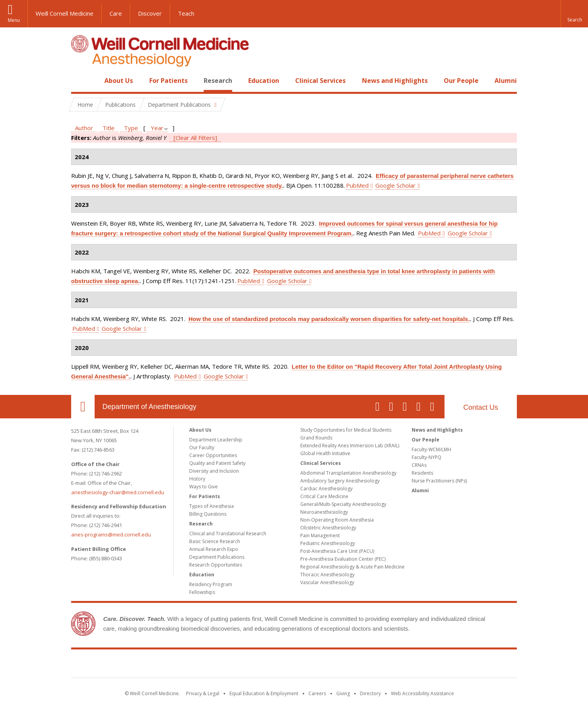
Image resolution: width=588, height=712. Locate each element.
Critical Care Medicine (324, 496)
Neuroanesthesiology (324, 512)
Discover (150, 13)
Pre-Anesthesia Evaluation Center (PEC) (343, 559)
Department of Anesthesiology (149, 407)
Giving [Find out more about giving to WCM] (343, 693)
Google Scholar (395, 185)
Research (218, 81)
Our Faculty (202, 447)
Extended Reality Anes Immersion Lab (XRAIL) (350, 446)
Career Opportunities (213, 455)
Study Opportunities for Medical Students (346, 430)
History (197, 479)
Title (108, 128)
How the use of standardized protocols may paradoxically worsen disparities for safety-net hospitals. (329, 319)
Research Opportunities (216, 565)
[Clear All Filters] (195, 138)
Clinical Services (320, 81)
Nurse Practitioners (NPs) (439, 481)
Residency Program (211, 584)
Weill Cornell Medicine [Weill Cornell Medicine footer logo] (294, 665)
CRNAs (419, 465)
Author (84, 128)
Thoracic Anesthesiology (327, 575)
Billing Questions (208, 514)
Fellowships (202, 592)
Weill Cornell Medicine (65, 13)
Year (157, 128)
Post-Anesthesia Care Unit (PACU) (337, 551)
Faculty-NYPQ (427, 457)
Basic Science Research (215, 541)
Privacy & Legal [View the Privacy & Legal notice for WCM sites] (203, 693)
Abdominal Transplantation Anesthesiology (348, 473)
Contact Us (481, 407)
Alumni (506, 81)
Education (264, 81)
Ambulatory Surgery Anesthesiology (340, 481)
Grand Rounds (316, 438)
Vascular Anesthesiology (327, 582)
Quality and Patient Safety (217, 463)
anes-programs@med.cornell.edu (111, 534)
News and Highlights (395, 81)
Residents (422, 473)
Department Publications (217, 557)
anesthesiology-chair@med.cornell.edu (118, 492)
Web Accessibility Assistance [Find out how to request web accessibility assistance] (422, 693)
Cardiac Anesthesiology (326, 489)
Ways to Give (203, 487)
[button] (574, 14)
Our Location (83, 407)
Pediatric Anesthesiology (328, 543)
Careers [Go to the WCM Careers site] (317, 693)
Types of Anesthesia (212, 506)
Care (116, 13)
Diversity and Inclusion (214, 471)
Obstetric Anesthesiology (328, 528)
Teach (186, 13)
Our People (461, 81)
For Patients (169, 81)
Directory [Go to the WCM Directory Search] (370, 693)
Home (80, 81)
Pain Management (320, 535)
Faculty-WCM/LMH (431, 449)
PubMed (357, 185)
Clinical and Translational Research (228, 534)
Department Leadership (216, 440)
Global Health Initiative (325, 453)
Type (131, 128)
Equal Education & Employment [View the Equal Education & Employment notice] (264, 693)
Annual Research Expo (214, 549)
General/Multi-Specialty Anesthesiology (343, 504)
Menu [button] (14, 20)
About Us (119, 81)
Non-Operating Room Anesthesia (337, 520)
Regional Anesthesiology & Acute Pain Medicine (352, 567)
